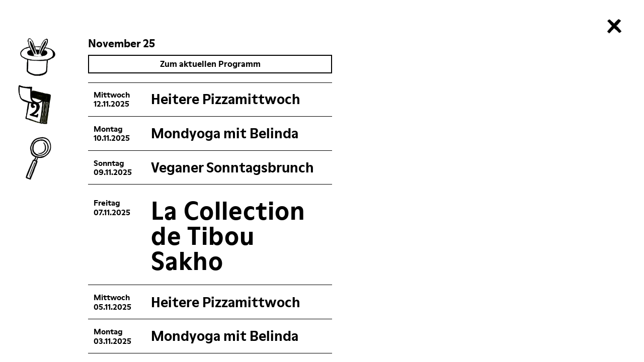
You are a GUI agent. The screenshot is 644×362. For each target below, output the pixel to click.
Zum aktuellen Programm (219, 64)
